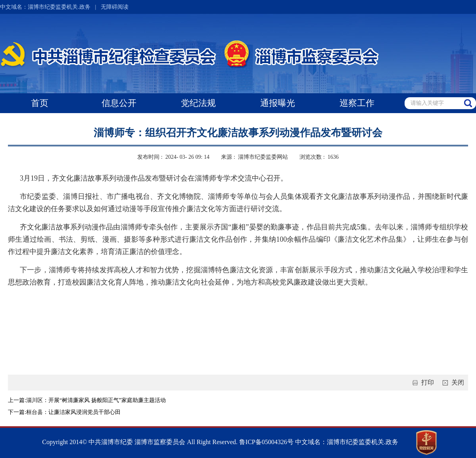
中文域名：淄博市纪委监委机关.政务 (45, 7)
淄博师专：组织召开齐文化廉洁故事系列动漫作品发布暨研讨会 (238, 133)
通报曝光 (278, 103)
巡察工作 (357, 103)
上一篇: (17, 400)
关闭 (452, 382)
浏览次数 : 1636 (319, 157)
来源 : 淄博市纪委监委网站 (254, 157)
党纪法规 (198, 103)
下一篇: (17, 412)
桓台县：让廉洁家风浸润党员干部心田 (73, 412)
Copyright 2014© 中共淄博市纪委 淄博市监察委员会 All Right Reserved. (140, 442)
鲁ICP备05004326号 (266, 442)
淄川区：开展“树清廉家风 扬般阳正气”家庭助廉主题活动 (96, 400)
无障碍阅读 (115, 7)
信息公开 (119, 103)
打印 (422, 382)
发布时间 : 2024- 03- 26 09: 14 (173, 157)
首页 (40, 103)
